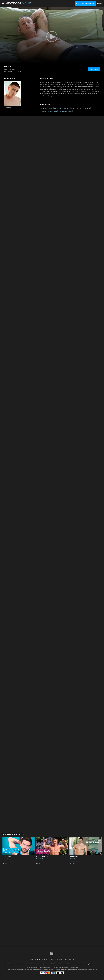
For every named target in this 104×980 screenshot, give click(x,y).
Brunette (66, 108)
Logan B (8, 107)
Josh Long (7, 857)
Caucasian (58, 108)
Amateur (44, 108)
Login (100, 3)
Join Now (94, 69)
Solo (73, 108)
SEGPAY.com (66, 969)
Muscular (79, 108)
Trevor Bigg (75, 857)
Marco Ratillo (42, 857)
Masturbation (52, 111)
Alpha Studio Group (65, 111)
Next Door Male (8, 862)
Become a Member (85, 3)
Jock (51, 108)
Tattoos (44, 111)
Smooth (87, 108)
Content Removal (93, 969)
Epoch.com (16, 969)
